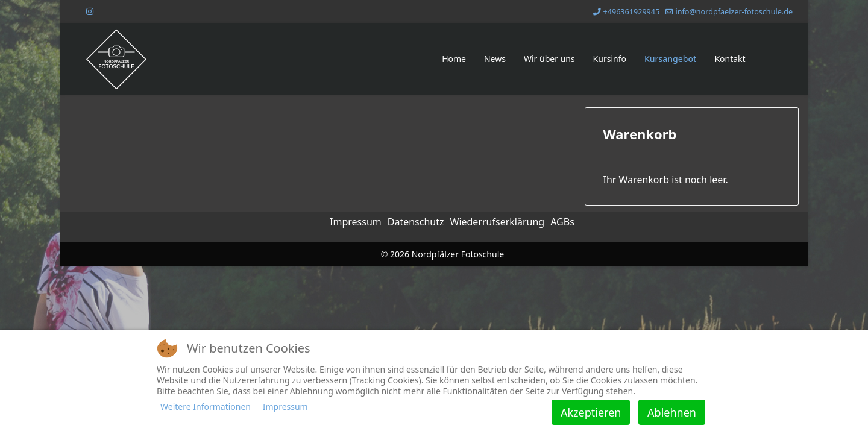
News (495, 59)
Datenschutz (416, 222)
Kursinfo (610, 59)
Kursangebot (670, 59)
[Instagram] (90, 11)
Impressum (356, 222)
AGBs (562, 222)
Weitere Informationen (206, 407)
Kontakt (730, 59)
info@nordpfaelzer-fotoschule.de (734, 12)
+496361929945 (632, 12)
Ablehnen (672, 412)
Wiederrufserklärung (498, 222)
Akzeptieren (591, 412)
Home (454, 59)
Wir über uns (549, 59)
